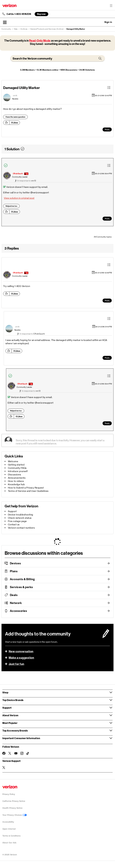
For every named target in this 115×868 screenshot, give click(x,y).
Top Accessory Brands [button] (15, 731)
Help (16, 29)
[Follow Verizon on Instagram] (22, 753)
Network (16, 603)
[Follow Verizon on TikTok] (28, 753)
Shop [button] (5, 692)
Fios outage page (17, 521)
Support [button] (7, 708)
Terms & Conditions (11, 836)
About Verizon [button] (10, 715)
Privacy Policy (9, 794)
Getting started (16, 465)
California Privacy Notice (14, 801)
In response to (27, 181)
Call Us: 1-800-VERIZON (19, 14)
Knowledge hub (16, 484)
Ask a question (100, 22)
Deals (14, 595)
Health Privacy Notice (12, 808)
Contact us (14, 524)
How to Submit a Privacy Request (26, 488)
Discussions (15, 475)
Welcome (13, 461)
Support (12, 511)
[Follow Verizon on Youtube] (16, 753)
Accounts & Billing (22, 579)
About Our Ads (9, 843)
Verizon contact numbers (21, 528)
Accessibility (8, 822)
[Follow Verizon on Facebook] (4, 753)
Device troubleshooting (21, 515)
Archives (24, 29)
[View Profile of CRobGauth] (18, 174)
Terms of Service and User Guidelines (28, 491)
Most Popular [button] (10, 723)
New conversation (21, 651)
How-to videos (16, 481)
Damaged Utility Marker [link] (76, 29)
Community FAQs (17, 468)
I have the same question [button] (15, 117)
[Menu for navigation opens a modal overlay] (111, 6)
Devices (15, 563)
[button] (5, 22)
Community (6, 29)
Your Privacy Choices (15, 815)
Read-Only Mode (40, 41)
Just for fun (16, 664)
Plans (14, 571)
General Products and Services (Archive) (47, 29)
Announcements (17, 478)
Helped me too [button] (11, 206)
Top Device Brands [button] (13, 700)
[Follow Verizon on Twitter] (10, 753)
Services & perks (21, 587)
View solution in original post (19, 198)
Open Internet (9, 829)
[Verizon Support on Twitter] (4, 768)
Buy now (41, 14)
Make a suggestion (21, 658)
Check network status (20, 518)
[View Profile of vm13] (15, 96)
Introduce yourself (18, 471)
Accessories (19, 611)
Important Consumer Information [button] (21, 738)
